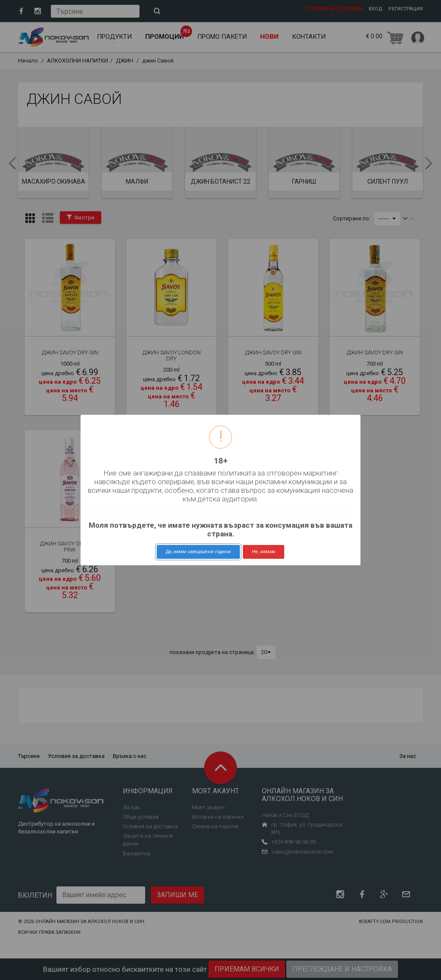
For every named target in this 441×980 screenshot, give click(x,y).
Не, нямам (264, 552)
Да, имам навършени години (198, 552)
